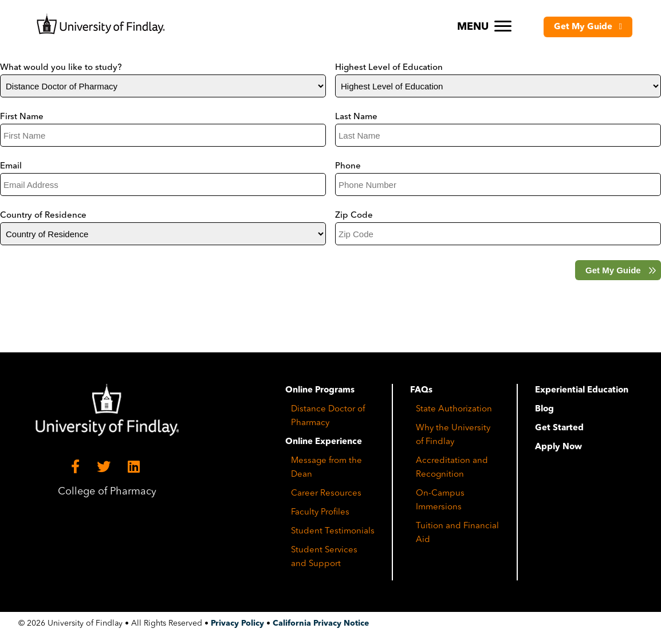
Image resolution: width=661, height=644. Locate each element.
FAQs (421, 390)
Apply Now (558, 447)
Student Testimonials (333, 531)
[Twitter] (105, 467)
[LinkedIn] (135, 467)
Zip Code (354, 216)
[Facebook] (77, 467)
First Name (22, 117)
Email (11, 166)
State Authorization (454, 409)
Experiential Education (582, 390)
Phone (348, 166)
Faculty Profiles (320, 513)
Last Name (356, 117)
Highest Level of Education (389, 68)
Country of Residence (43, 216)
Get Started (559, 428)
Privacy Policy (237, 623)
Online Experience (324, 442)
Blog (544, 409)
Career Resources (326, 494)
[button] (588, 27)
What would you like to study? (61, 68)
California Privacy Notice (321, 623)
